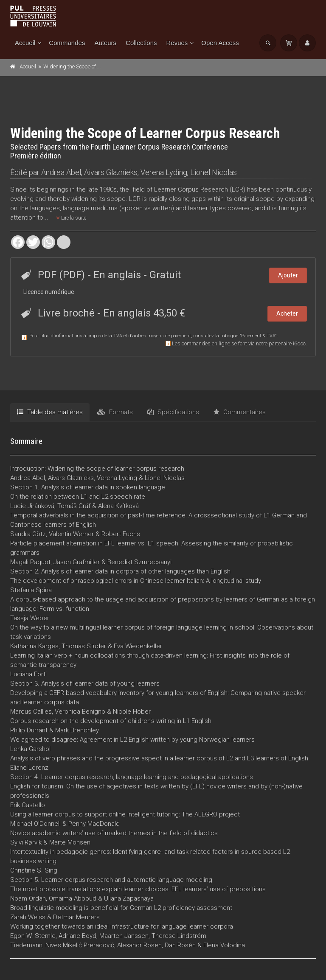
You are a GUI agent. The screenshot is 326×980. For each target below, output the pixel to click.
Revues (177, 43)
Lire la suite (71, 218)
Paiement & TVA (258, 336)
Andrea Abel (61, 172)
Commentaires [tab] (240, 412)
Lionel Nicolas (214, 172)
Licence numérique (49, 292)
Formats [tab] (115, 412)
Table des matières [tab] (50, 412)
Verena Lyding (164, 172)
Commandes (67, 43)
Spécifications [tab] (173, 412)
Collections (141, 43)
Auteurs (105, 43)
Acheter (287, 313)
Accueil (25, 43)
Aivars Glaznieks (111, 172)
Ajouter (288, 275)
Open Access (220, 43)
